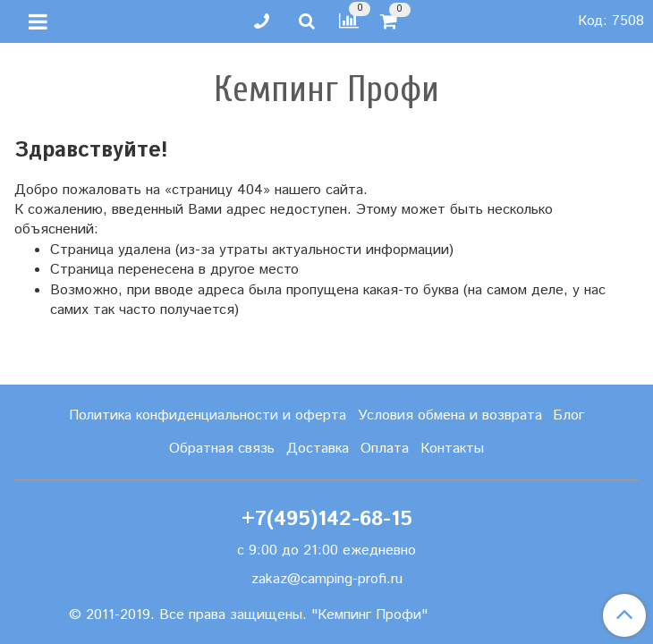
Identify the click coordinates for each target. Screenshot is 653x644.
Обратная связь (222, 449)
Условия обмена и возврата (450, 415)
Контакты (452, 449)
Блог (568, 415)
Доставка (318, 449)
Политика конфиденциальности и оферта (208, 415)
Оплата (385, 449)
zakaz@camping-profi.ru (327, 579)
